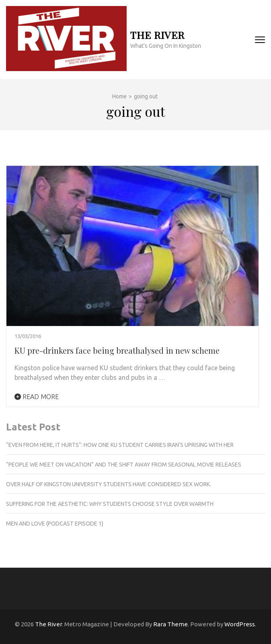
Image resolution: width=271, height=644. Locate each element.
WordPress (240, 624)
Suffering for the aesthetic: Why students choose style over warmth (110, 504)
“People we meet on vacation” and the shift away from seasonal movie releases (124, 465)
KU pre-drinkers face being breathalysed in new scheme (117, 350)
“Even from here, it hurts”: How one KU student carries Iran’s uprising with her (120, 445)
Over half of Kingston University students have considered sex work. (109, 484)
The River (157, 35)
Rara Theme (170, 624)
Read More (37, 397)
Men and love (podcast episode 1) (55, 524)
